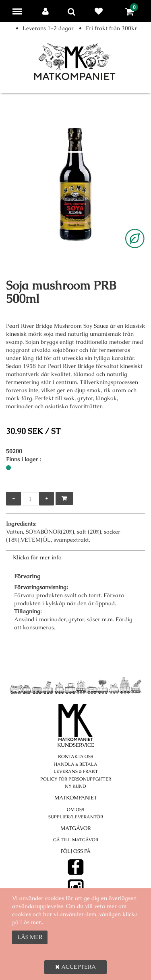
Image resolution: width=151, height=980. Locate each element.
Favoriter (100, 11)
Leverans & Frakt (76, 771)
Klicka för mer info (37, 557)
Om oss (75, 809)
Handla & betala (75, 764)
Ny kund (75, 786)
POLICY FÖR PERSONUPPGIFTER (76, 779)
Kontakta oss (75, 756)
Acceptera (75, 967)
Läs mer (30, 937)
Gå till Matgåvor (76, 840)
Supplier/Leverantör (76, 817)
